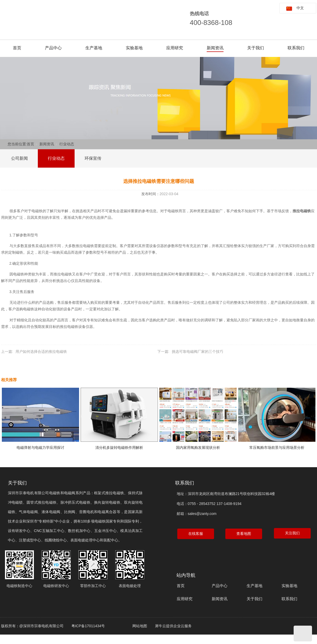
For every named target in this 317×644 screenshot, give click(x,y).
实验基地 (134, 48)
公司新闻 (19, 158)
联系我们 (296, 48)
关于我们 (256, 48)
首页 (17, 48)
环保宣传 (93, 158)
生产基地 (94, 48)
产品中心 (53, 48)
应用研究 (175, 48)
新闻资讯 (215, 48)
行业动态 (67, 144)
